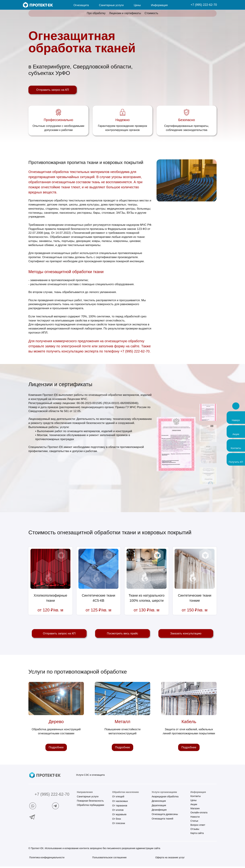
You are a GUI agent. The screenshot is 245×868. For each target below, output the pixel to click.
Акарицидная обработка (165, 798)
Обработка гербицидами (91, 807)
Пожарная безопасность (90, 802)
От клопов (118, 811)
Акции (194, 806)
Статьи (194, 822)
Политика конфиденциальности (47, 859)
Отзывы (195, 831)
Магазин (195, 810)
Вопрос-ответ (198, 826)
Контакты (195, 798)
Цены (193, 802)
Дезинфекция (159, 811)
